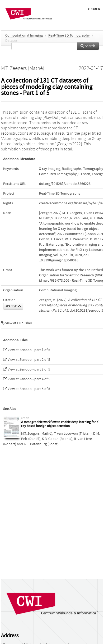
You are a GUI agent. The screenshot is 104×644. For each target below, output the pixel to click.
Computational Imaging (24, 36)
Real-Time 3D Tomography (69, 36)
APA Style (13, 306)
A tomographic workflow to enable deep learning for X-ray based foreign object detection (60, 424)
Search (88, 46)
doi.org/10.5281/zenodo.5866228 (65, 184)
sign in (94, 9)
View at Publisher (17, 323)
